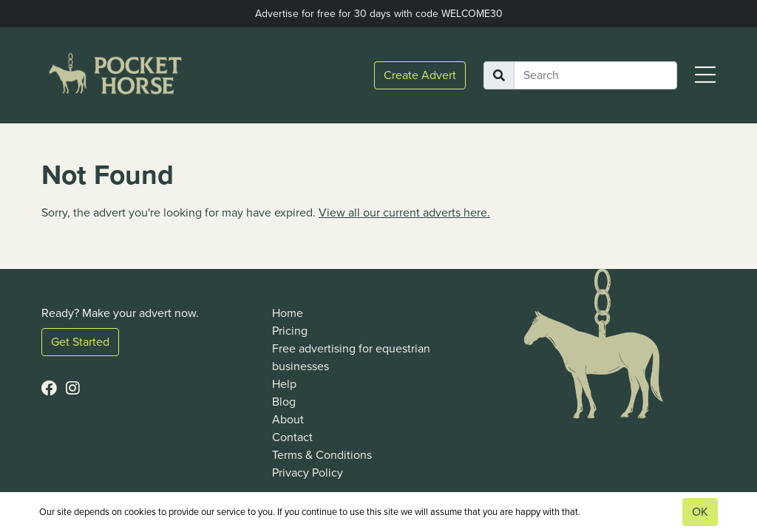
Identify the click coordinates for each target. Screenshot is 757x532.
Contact (292, 437)
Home (288, 313)
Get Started (80, 342)
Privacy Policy (308, 473)
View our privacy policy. (629, 512)
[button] (705, 76)
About (288, 419)
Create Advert (420, 75)
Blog (284, 402)
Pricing (290, 331)
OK (700, 512)
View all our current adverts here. (404, 212)
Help (284, 384)
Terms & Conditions (322, 455)
